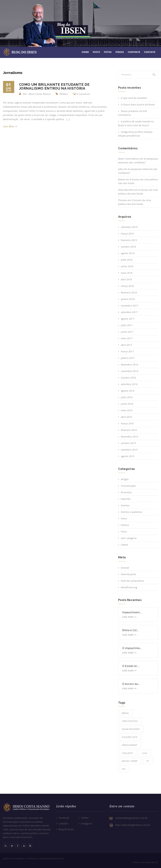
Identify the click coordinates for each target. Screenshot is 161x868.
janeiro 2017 (128, 358)
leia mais (10, 126)
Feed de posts (129, 574)
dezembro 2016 (130, 365)
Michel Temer (130, 761)
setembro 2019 (129, 227)
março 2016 (127, 423)
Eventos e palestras (132, 512)
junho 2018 (127, 266)
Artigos (125, 479)
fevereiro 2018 (129, 293)
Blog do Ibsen (66, 829)
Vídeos (120, 52)
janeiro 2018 (128, 299)
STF (124, 769)
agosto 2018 (128, 253)
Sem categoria (129, 538)
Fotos (108, 52)
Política (64, 94)
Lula (145, 753)
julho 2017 (127, 325)
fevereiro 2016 (129, 430)
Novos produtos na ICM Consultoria (133, 113)
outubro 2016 (128, 378)
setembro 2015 (129, 450)
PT (148, 761)
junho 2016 (127, 404)
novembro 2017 (130, 306)
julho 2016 (127, 397)
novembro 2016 (130, 371)
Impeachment (130, 745)
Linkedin (63, 824)
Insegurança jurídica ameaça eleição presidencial (135, 134)
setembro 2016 (129, 384)
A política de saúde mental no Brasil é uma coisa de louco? (136, 123)
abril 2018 (126, 279)
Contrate (134, 52)
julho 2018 (127, 260)
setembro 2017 (129, 312)
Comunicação (128, 486)
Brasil (126, 713)
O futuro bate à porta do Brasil (138, 105)
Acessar (125, 568)
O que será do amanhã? (134, 98)
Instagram (87, 824)
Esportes (126, 499)
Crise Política (130, 721)
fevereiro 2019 (129, 240)
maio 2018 (127, 273)
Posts (96, 52)
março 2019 (127, 234)
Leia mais (129, 617)
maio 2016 (127, 410)
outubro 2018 (128, 247)
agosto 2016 (128, 391)
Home (85, 52)
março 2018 (127, 286)
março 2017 (127, 351)
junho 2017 (127, 332)
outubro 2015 (128, 443)
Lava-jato (127, 753)
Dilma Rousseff (131, 729)
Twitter (85, 818)
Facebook (64, 818)
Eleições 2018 (130, 737)
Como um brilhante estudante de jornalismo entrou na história (54, 86)
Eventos (125, 505)
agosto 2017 (128, 319)
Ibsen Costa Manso (129, 159)
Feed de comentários (132, 581)
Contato (150, 52)
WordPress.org (129, 587)
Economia (126, 492)
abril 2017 (126, 345)
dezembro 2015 (130, 437)
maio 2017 (127, 338)
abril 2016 (126, 417)
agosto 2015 (128, 456)
